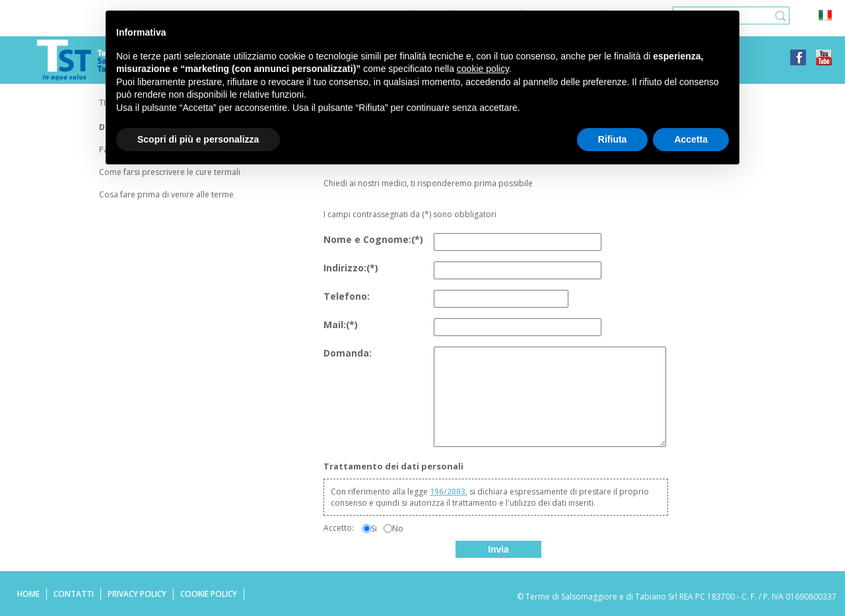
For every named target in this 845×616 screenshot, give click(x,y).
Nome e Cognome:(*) (373, 239)
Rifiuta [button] (613, 139)
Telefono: (347, 296)
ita (825, 16)
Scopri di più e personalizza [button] (198, 139)
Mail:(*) (341, 325)
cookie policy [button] (483, 69)
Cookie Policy (209, 594)
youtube (824, 57)
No (398, 529)
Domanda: (348, 353)
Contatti (74, 594)
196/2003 (448, 492)
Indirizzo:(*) (351, 268)
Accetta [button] (691, 139)
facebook (798, 57)
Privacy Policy (137, 594)
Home (28, 594)
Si (374, 529)
